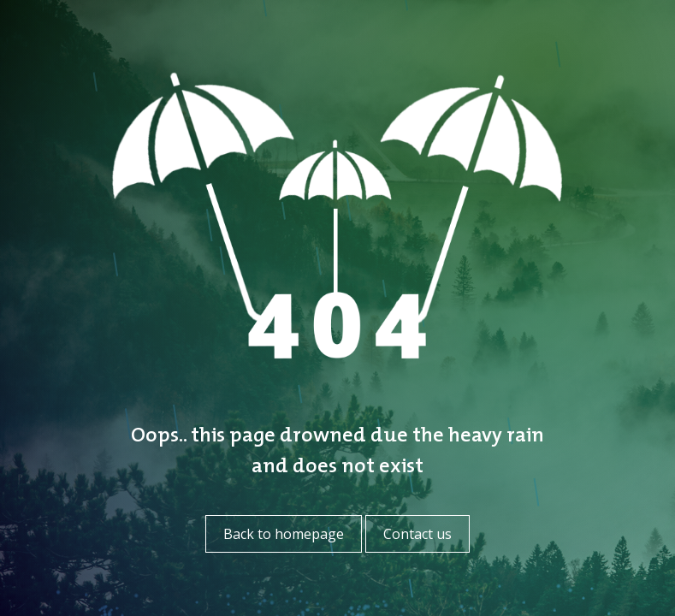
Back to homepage (284, 534)
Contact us (417, 534)
